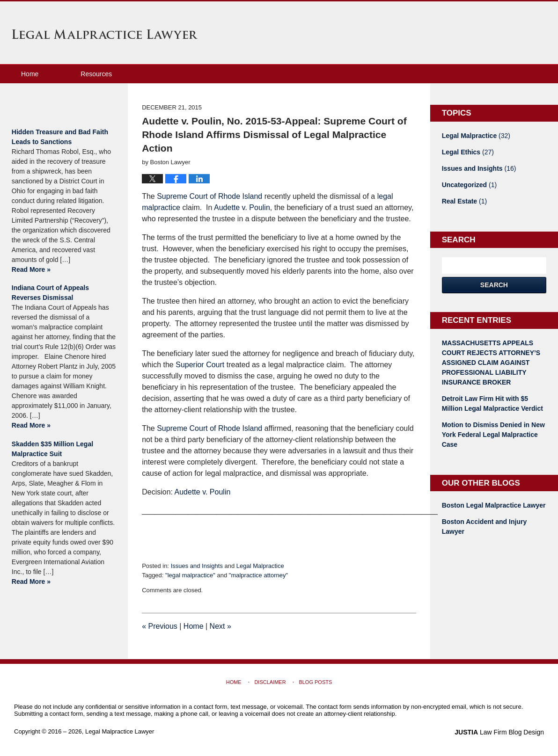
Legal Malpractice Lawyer (105, 34)
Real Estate (465, 201)
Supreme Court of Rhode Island (209, 196)
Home (30, 74)
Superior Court (200, 365)
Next (220, 626)
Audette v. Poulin (242, 207)
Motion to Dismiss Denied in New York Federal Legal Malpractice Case (493, 435)
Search (494, 285)
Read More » (31, 269)
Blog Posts (315, 682)
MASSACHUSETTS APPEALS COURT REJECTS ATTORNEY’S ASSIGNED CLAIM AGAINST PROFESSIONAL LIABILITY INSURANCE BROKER (491, 363)
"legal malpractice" (190, 575)
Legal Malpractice (260, 566)
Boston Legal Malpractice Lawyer (494, 505)
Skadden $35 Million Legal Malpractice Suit (52, 449)
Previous (160, 626)
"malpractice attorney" (258, 575)
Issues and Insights (197, 566)
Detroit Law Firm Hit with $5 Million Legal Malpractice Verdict (492, 403)
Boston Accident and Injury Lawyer (485, 527)
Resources (96, 74)
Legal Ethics (468, 152)
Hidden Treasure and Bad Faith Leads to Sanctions (60, 137)
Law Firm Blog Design (499, 732)
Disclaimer (270, 682)
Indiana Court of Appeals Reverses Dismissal (50, 293)
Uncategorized (469, 185)
